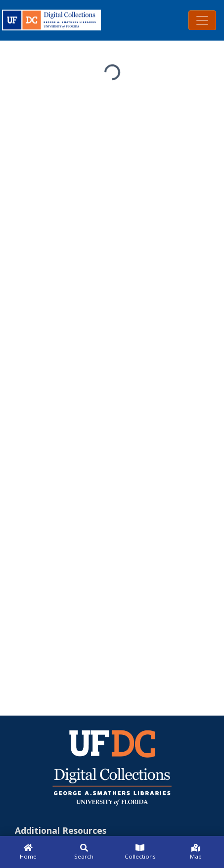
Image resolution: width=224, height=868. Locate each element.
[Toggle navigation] (202, 20)
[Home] (28, 852)
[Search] (84, 852)
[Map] (196, 852)
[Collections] (140, 852)
